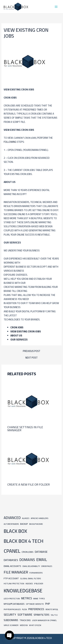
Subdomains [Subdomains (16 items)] (11, 620)
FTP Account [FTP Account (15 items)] (11, 578)
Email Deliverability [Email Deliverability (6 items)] (31, 566)
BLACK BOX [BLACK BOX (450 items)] (15, 531)
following (10, 142)
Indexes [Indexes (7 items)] (29, 584)
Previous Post (32, 351)
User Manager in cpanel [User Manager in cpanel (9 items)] (44, 620)
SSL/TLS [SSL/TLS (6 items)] (54, 615)
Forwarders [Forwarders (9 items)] (36, 573)
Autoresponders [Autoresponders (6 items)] (11, 524)
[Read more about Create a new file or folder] (28, 459)
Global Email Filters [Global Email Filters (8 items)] (30, 579)
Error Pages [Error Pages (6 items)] (47, 566)
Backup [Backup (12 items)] (24, 524)
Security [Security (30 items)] (10, 615)
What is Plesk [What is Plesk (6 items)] (35, 625)
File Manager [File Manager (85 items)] (16, 572)
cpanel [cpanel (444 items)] (12, 551)
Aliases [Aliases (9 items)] (26, 518)
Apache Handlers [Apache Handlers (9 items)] (40, 518)
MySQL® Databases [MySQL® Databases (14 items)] (14, 604)
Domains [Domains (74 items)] (27, 560)
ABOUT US (16, 335)
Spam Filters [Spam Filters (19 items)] (41, 615)
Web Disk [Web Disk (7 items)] (24, 625)
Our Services (19, 340)
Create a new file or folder (29, 484)
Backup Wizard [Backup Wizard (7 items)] (36, 524)
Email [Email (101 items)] (42, 560)
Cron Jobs (17, 327)
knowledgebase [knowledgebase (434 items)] (23, 591)
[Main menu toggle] (56, 7)
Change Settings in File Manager (25, 429)
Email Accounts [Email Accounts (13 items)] (12, 566)
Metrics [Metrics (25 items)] (27, 598)
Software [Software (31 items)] (25, 615)
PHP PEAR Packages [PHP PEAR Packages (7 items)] (12, 609)
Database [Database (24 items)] (41, 552)
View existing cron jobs (26, 331)
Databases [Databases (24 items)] (11, 560)
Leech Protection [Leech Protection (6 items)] (12, 599)
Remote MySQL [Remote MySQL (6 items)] (52, 609)
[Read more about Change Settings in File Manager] (28, 402)
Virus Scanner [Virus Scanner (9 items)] (11, 625)
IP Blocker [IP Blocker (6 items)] (39, 584)
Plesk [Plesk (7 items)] (24, 609)
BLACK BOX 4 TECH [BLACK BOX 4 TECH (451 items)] (24, 541)
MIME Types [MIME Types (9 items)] (39, 599)
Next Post (32, 358)
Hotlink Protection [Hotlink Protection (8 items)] (14, 584)
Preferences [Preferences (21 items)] (36, 609)
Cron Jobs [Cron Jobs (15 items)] (28, 552)
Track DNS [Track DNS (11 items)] (25, 620)
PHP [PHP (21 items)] (48, 604)
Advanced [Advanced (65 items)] (12, 518)
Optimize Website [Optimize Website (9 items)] (35, 604)
